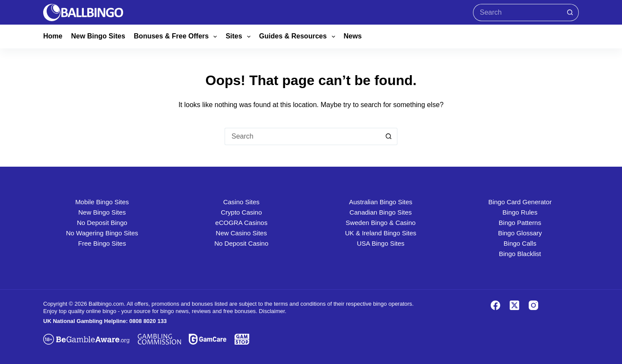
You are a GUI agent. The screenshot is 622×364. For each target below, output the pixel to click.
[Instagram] (533, 305)
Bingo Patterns (520, 223)
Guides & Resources (299, 37)
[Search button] (570, 13)
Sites (240, 37)
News (353, 36)
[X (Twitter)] (514, 305)
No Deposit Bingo (102, 223)
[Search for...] (517, 13)
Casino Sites (241, 202)
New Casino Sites (241, 233)
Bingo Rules (520, 212)
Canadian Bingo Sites (381, 212)
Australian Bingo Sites (381, 202)
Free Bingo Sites (102, 243)
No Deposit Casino (241, 243)
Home (53, 36)
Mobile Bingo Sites (102, 202)
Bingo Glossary (520, 233)
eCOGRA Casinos (241, 223)
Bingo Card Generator (520, 202)
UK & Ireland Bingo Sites (381, 233)
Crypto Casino (241, 212)
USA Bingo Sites (381, 243)
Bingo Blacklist (520, 254)
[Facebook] (495, 305)
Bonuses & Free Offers (177, 37)
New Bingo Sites (98, 36)
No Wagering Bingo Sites (102, 233)
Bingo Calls (520, 243)
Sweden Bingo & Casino (381, 223)
